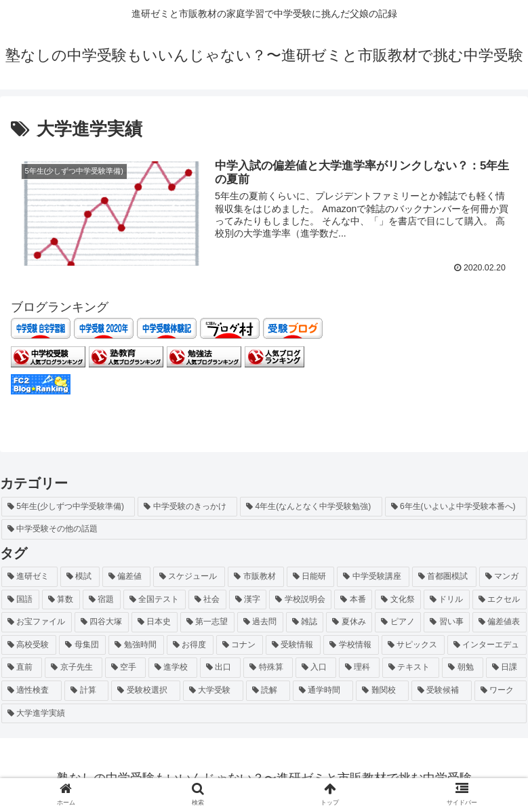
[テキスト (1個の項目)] (411, 668)
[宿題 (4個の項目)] (102, 599)
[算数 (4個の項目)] (61, 599)
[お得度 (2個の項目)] (190, 645)
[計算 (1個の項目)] (86, 691)
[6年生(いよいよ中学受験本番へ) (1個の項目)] (456, 506)
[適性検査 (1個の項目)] (32, 691)
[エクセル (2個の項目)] (500, 599)
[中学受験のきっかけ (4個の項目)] (187, 506)
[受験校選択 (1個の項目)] (145, 691)
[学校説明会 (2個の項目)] (300, 599)
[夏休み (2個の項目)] (349, 622)
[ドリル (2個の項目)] (447, 599)
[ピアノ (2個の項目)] (398, 622)
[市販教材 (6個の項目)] (256, 577)
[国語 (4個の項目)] (20, 599)
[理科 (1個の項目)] (359, 668)
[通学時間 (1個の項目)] (323, 691)
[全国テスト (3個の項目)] (155, 599)
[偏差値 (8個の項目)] (126, 577)
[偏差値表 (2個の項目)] (500, 622)
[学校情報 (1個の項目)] (351, 645)
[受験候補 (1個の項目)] (442, 691)
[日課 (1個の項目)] (506, 668)
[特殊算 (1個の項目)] (268, 668)
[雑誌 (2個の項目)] (305, 622)
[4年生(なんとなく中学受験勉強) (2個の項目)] (311, 506)
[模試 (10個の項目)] (80, 577)
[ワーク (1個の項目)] (501, 691)
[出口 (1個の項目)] (220, 668)
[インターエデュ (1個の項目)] (487, 645)
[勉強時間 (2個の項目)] (136, 645)
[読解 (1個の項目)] (268, 691)
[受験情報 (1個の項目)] (293, 645)
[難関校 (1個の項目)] (382, 691)
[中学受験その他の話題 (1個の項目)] (264, 529)
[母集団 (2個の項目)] (82, 645)
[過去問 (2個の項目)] (260, 622)
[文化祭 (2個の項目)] (398, 599)
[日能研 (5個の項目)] (311, 577)
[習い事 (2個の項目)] (447, 622)
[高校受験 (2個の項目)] (29, 645)
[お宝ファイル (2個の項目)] (37, 622)
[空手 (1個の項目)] (125, 668)
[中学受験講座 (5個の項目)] (373, 577)
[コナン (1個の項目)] (240, 645)
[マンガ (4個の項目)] (503, 577)
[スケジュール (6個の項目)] (189, 577)
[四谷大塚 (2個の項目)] (102, 622)
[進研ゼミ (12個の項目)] (29, 577)
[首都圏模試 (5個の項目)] (444, 577)
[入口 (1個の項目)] (316, 668)
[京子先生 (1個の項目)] (73, 668)
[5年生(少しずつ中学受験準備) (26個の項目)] (68, 506)
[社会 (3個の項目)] (207, 599)
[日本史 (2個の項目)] (155, 622)
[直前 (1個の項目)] (22, 668)
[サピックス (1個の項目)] (413, 645)
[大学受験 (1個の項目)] (213, 691)
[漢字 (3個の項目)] (248, 599)
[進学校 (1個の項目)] (173, 668)
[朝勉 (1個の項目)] (462, 668)
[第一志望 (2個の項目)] (207, 622)
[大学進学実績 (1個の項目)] (264, 713)
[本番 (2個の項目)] (353, 599)
